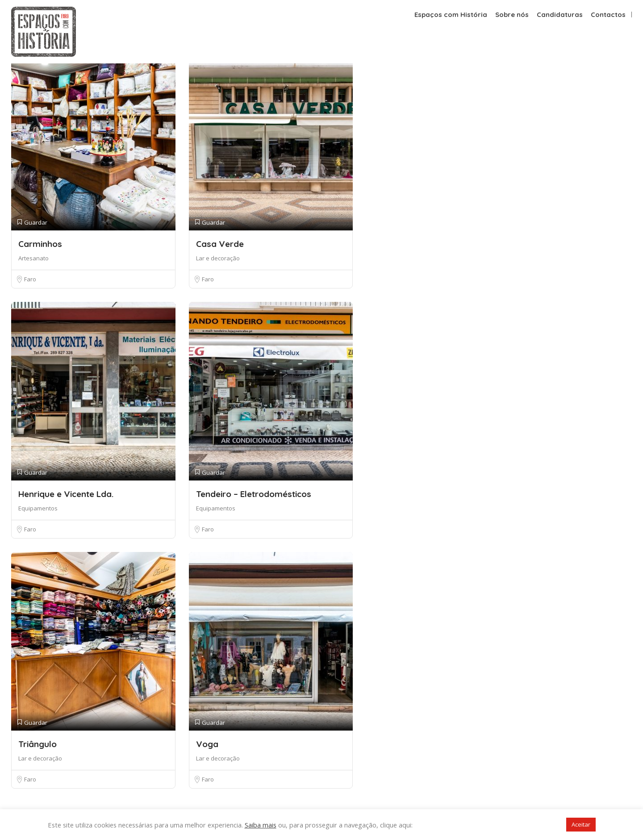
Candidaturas (560, 15)
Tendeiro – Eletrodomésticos (254, 494)
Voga (207, 744)
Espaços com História (451, 15)
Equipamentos (38, 508)
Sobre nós (512, 15)
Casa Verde (220, 244)
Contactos (608, 15)
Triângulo (38, 744)
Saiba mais (261, 825)
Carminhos (40, 244)
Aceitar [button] (581, 824)
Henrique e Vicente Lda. (66, 494)
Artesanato (33, 258)
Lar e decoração (218, 258)
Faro (30, 279)
